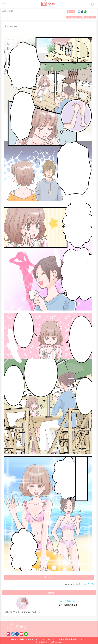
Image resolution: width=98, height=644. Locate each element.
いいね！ (71, 12)
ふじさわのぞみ (85, 584)
